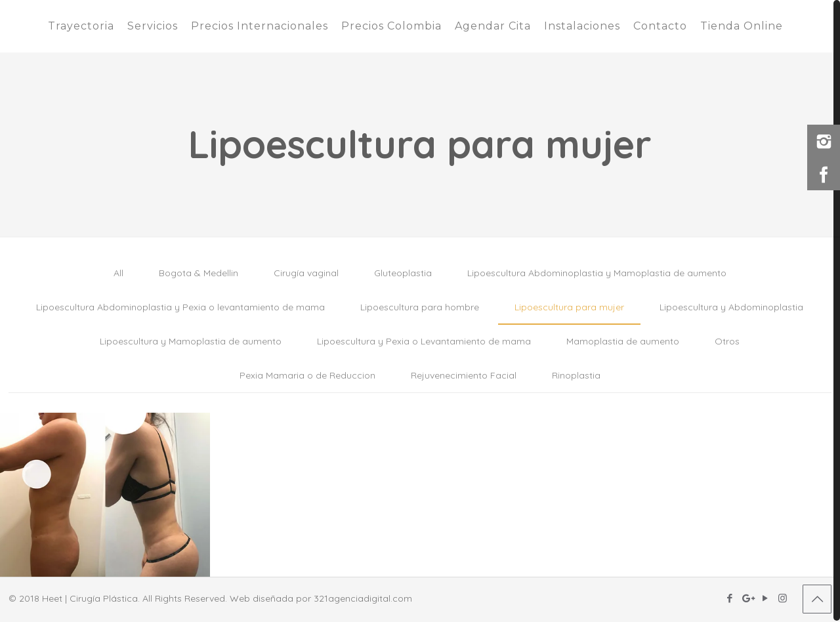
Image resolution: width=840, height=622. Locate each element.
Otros (727, 341)
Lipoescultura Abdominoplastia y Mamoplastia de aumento (597, 273)
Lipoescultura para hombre (420, 307)
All (118, 273)
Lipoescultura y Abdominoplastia (731, 307)
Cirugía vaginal (306, 273)
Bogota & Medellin (199, 273)
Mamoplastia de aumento (623, 341)
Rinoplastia (576, 375)
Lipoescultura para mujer (569, 307)
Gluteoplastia (403, 273)
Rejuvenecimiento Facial (464, 375)
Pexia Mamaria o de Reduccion (307, 375)
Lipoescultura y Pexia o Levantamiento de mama (424, 341)
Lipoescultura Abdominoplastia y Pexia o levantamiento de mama (180, 307)
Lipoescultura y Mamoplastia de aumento (191, 341)
